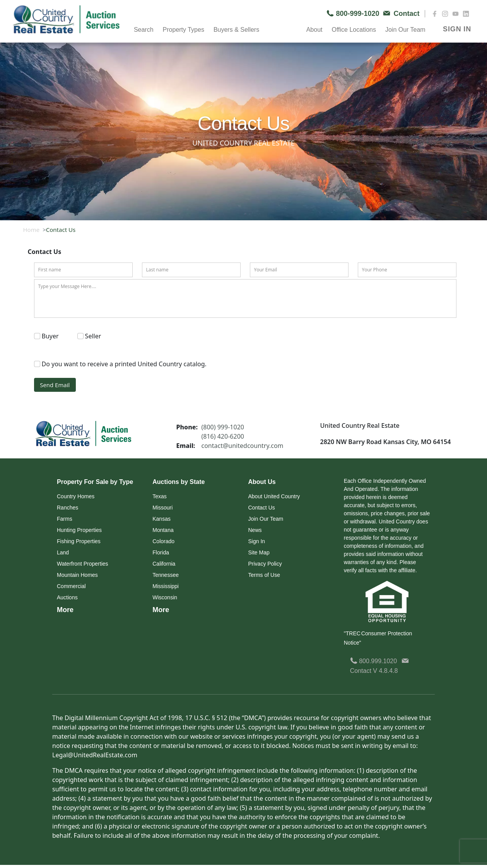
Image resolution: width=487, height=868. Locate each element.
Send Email (55, 385)
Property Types (184, 30)
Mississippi (166, 586)
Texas (160, 496)
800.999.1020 (373, 661)
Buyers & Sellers (236, 30)
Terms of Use (264, 575)
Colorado (163, 541)
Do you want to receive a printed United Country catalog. (124, 364)
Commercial (71, 586)
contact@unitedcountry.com (243, 446)
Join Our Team (405, 30)
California (164, 564)
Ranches (67, 508)
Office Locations (354, 30)
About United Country (274, 496)
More (65, 610)
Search (144, 30)
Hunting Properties (79, 530)
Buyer (50, 336)
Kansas (161, 519)
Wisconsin (165, 597)
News (255, 530)
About (314, 30)
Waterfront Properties (83, 564)
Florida (161, 552)
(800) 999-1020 (223, 427)
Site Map (259, 552)
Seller (93, 336)
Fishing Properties (79, 541)
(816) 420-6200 (223, 436)
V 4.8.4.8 (385, 671)
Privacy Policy (265, 564)
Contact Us (262, 508)
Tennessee (166, 575)
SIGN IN (457, 29)
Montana (163, 530)
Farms (65, 519)
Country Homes (76, 496)
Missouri (162, 508)
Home (32, 230)
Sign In (257, 541)
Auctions (67, 597)
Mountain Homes (77, 575)
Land (63, 552)
